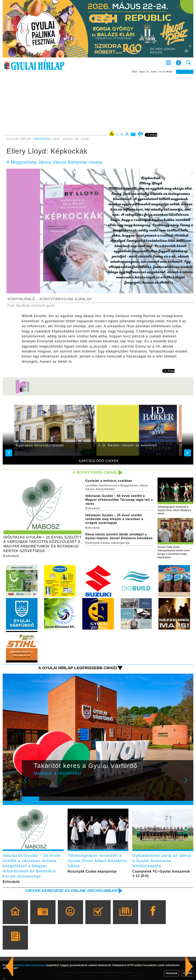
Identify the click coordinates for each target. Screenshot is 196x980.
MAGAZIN (42, 139)
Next (188, 783)
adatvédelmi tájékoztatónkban (27, 965)
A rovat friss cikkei (95, 472)
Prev (28, 783)
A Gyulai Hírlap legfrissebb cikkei (78, 668)
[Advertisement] (98, 103)
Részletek (171, 973)
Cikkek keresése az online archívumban (71, 890)
